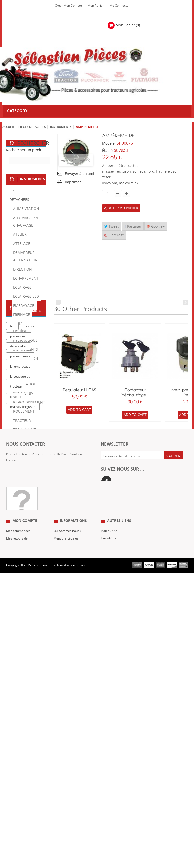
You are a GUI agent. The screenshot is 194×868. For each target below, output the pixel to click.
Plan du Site (109, 789)
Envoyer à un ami (80, 174)
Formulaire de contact (27, 720)
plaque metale (20, 619)
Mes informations (18, 820)
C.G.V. (58, 804)
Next (185, 302)
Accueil (8, 127)
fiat (12, 589)
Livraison (60, 812)
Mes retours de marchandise (17, 801)
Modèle (108, 144)
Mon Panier (96, 6)
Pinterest (114, 235)
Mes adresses (16, 812)
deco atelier (18, 609)
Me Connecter (120, 6)
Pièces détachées (32, 127)
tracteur (16, 650)
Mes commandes (18, 789)
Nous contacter (112, 812)
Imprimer (73, 182)
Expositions (109, 797)
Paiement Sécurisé (67, 820)
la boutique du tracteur (20, 640)
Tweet (112, 227)
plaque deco (19, 599)
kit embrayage (20, 630)
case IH (16, 660)
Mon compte (25, 780)
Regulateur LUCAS (79, 390)
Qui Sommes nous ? (67, 789)
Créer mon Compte (68, 6)
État (105, 151)
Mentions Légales (66, 797)
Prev (59, 302)
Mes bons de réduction (22, 827)
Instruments (61, 127)
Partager (133, 227)
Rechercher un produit (25, 150)
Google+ (156, 227)
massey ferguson (23, 670)
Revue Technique (113, 804)
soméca (31, 589)
